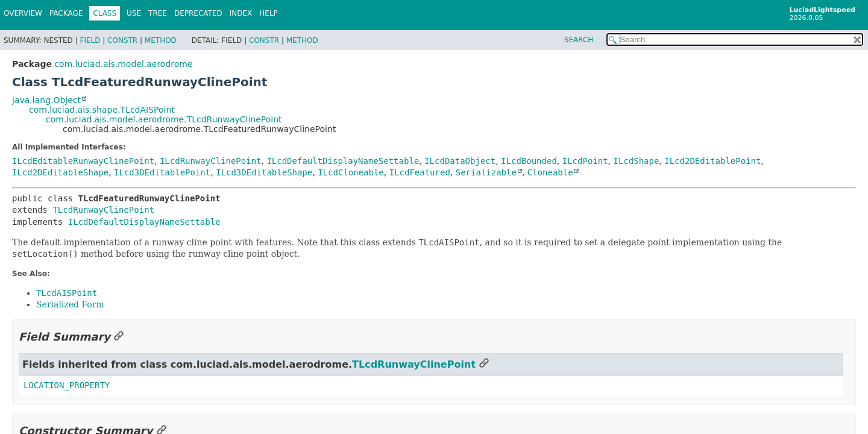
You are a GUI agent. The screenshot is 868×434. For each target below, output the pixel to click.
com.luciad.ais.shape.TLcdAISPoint (102, 110)
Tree (158, 13)
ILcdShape (637, 161)
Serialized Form (70, 304)
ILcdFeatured (420, 172)
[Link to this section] (119, 337)
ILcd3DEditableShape (264, 172)
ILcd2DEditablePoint (712, 161)
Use (134, 13)
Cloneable (550, 172)
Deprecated (198, 13)
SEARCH (579, 40)
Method (161, 40)
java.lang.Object (46, 100)
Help (269, 13)
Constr (122, 40)
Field (90, 40)
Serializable (486, 172)
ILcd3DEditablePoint (162, 172)
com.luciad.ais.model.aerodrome (123, 64)
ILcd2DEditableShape (60, 172)
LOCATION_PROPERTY (67, 385)
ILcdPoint (585, 161)
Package (66, 13)
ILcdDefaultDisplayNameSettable (343, 161)
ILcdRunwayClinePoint (211, 161)
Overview (23, 13)
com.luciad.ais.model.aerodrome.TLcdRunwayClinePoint (164, 119)
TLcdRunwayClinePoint (103, 210)
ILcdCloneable (351, 172)
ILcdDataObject (460, 161)
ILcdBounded (529, 161)
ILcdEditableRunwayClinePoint (83, 161)
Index (241, 13)
